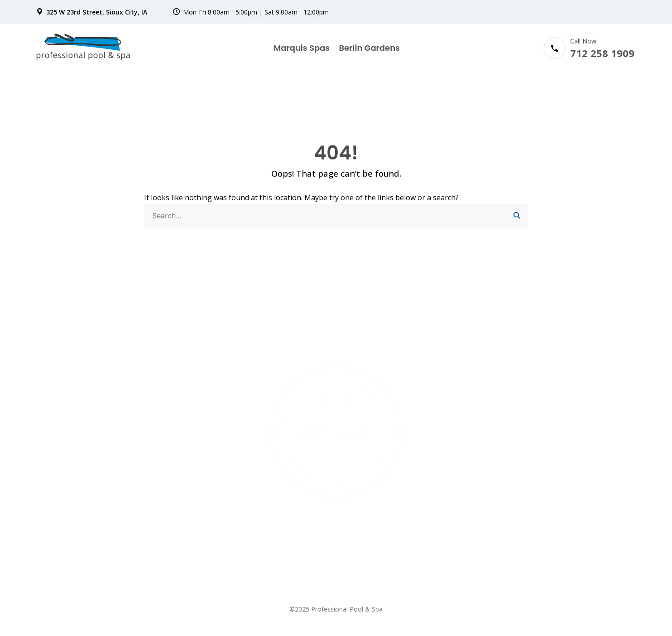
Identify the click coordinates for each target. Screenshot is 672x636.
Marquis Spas (302, 48)
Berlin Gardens (369, 48)
